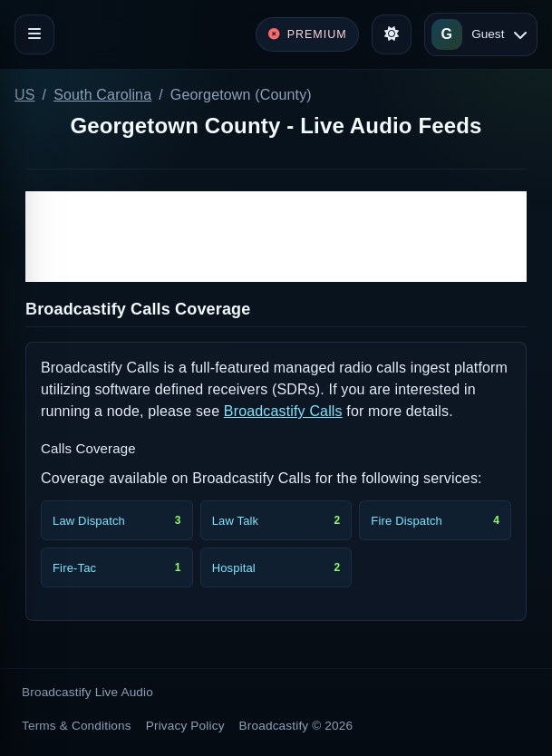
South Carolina (102, 95)
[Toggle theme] (392, 34)
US (25, 95)
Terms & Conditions (77, 726)
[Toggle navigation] (34, 34)
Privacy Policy (185, 726)
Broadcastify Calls (283, 411)
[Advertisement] (276, 237)
